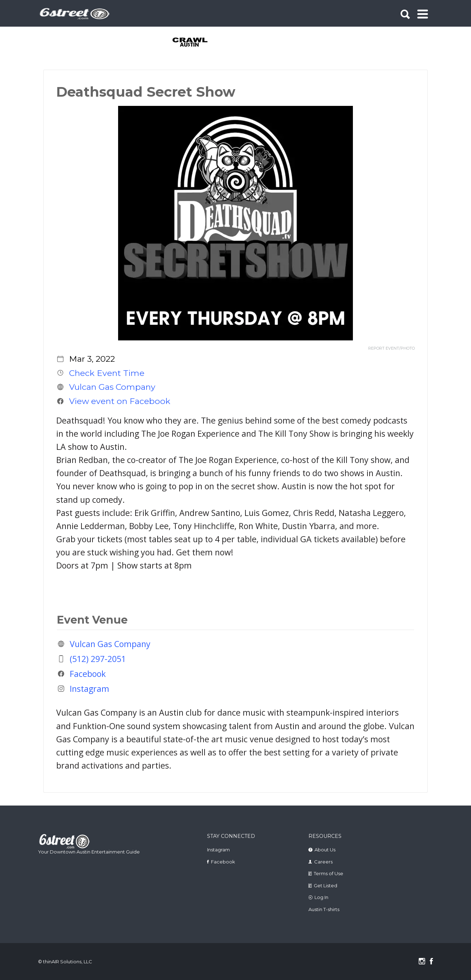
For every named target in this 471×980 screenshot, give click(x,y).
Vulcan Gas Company (112, 387)
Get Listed (326, 885)
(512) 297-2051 (98, 659)
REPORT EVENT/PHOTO (391, 348)
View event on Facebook (120, 401)
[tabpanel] (194, 43)
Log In (321, 897)
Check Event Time (107, 373)
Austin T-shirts (324, 909)
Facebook (88, 674)
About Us (325, 850)
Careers (323, 862)
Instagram (89, 689)
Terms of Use (329, 873)
